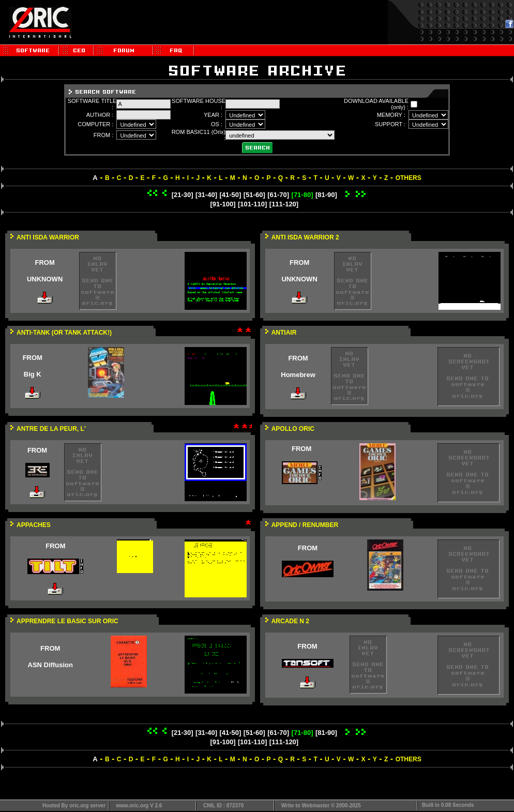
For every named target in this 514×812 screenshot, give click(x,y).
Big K (33, 374)
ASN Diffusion (50, 665)
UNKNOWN (45, 279)
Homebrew (298, 375)
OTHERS (409, 178)
